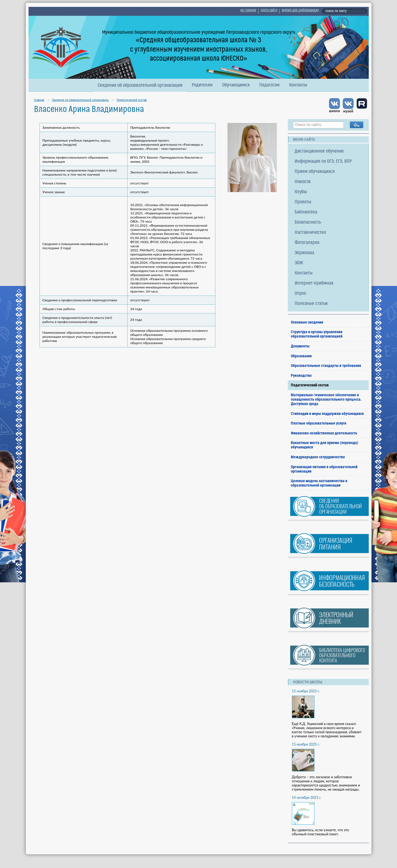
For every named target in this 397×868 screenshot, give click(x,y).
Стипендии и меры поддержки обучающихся (327, 414)
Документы (300, 346)
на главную (248, 10)
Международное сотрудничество (318, 457)
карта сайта (269, 10)
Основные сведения (307, 322)
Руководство (301, 375)
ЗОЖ (299, 263)
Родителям (202, 85)
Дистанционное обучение (319, 151)
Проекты (303, 202)
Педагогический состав (132, 100)
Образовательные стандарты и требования (326, 366)
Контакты (298, 85)
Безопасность (308, 222)
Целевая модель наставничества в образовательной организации (319, 483)
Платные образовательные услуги (319, 423)
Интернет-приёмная (314, 283)
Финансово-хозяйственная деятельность (324, 433)
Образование (301, 356)
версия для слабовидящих (300, 10)
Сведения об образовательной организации (140, 85)
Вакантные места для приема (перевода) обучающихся (325, 445)
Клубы (301, 192)
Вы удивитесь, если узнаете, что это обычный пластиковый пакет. (321, 832)
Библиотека (306, 212)
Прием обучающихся (315, 172)
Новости (303, 182)
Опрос (301, 293)
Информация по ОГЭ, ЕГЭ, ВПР (323, 161)
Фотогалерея (307, 243)
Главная (39, 100)
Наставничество (310, 233)
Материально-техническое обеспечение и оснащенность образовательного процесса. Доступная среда (326, 399)
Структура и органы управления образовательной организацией (317, 334)
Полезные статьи (311, 304)
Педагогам (269, 85)
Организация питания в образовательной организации (324, 469)
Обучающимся (236, 85)
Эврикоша (304, 253)
